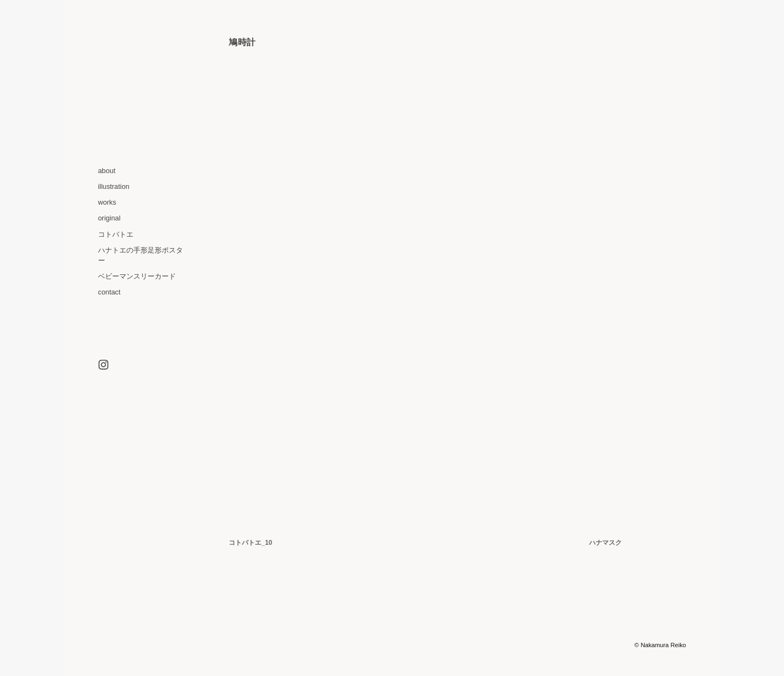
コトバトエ (116, 234)
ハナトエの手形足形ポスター (140, 255)
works (107, 202)
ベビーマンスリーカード (137, 276)
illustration (114, 186)
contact (109, 292)
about (107, 171)
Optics (562, 645)
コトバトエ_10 (250, 543)
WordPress (513, 645)
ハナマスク (605, 543)
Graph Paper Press (607, 645)
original (109, 218)
